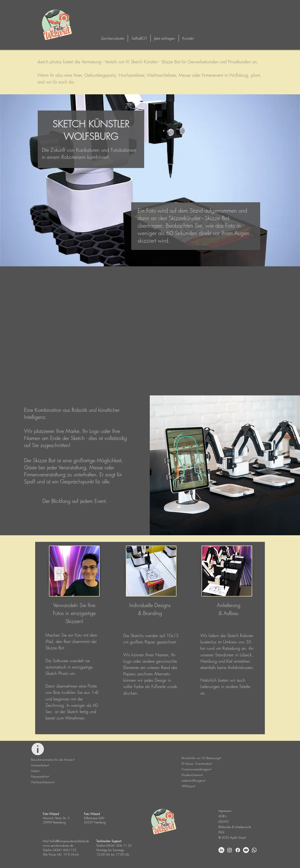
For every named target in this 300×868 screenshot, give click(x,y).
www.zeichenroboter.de (58, 845)
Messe (185, 75)
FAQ (221, 832)
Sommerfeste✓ (40, 765)
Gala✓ (36, 771)
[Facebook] (238, 850)
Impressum (225, 811)
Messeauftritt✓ (40, 776)
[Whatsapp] (254, 850)
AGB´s (223, 816)
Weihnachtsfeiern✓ (43, 782)
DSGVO (224, 822)
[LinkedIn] (221, 850)
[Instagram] (230, 850)
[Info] (38, 749)
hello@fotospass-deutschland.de (69, 841)
